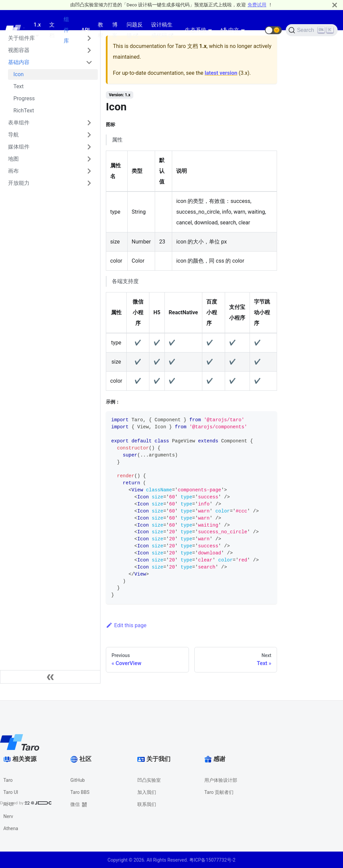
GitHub (78, 780)
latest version (221, 73)
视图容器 (19, 50)
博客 (115, 30)
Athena (11, 828)
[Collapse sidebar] (50, 677)
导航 (13, 135)
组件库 (66, 30)
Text (18, 86)
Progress (24, 98)
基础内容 (19, 62)
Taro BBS (80, 792)
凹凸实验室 (149, 780)
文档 (52, 30)
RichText (24, 111)
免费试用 (257, 5)
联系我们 (147, 804)
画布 (13, 171)
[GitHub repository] (257, 30)
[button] (273, 30)
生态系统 (196, 30)
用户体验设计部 (221, 780)
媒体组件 (19, 147)
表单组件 (19, 123)
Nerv (8, 816)
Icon (19, 74)
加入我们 (147, 792)
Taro (8, 780)
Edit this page (126, 625)
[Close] (335, 5)
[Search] (312, 30)
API (86, 30)
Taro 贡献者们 (219, 792)
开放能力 (19, 183)
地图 (13, 159)
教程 (100, 30)
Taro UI (11, 792)
